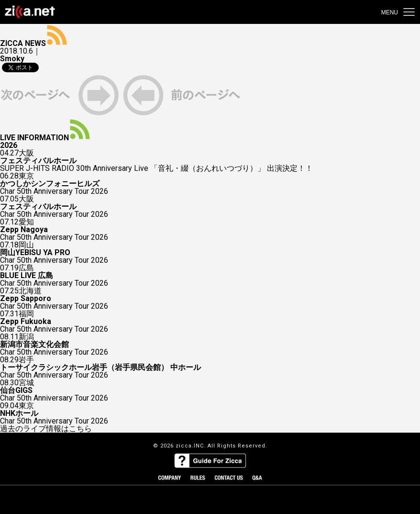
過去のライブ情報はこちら (46, 429)
